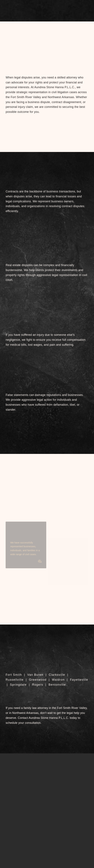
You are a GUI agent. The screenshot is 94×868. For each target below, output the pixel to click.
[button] (47, 14)
